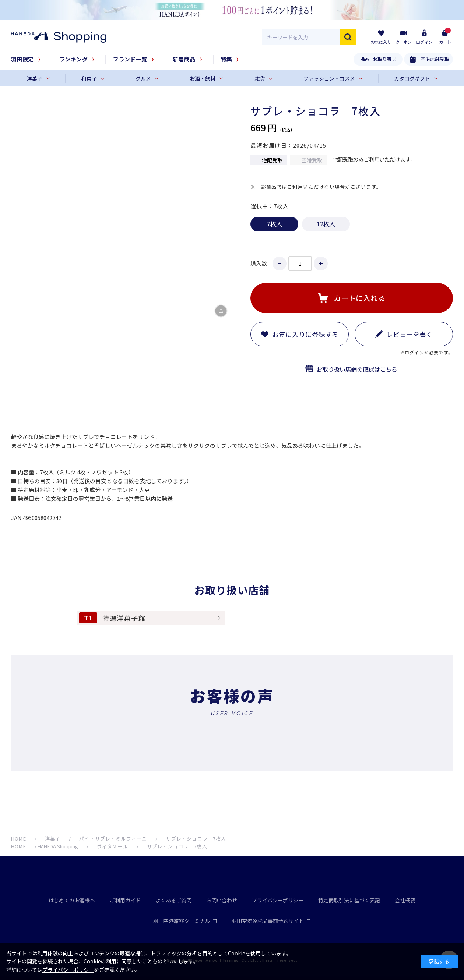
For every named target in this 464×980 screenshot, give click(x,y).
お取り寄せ (385, 59)
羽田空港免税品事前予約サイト (271, 921)
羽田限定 (22, 59)
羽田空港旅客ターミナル (185, 921)
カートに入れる (359, 298)
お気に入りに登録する (305, 334)
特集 (227, 59)
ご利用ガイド (125, 900)
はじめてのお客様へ (72, 900)
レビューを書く (409, 334)
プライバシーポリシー (278, 900)
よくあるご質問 (173, 900)
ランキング (73, 59)
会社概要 (405, 900)
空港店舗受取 (435, 59)
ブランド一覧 (130, 59)
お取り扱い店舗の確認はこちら (357, 369)
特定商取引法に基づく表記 (349, 900)
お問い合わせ (222, 900)
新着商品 (184, 59)
